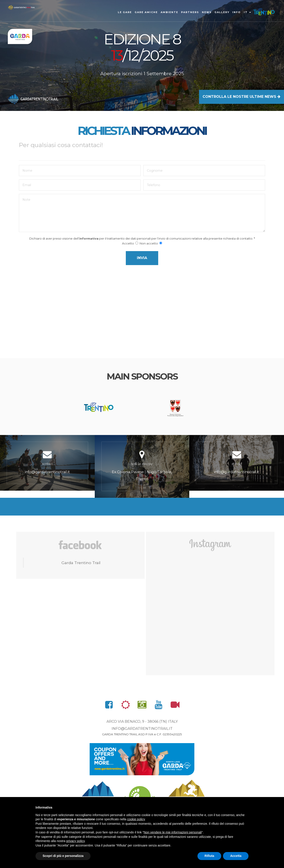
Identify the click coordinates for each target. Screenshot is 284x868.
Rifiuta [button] (209, 856)
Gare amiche (146, 12)
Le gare (125, 12)
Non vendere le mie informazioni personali (173, 832)
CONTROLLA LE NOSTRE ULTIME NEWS (242, 97)
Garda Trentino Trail (81, 591)
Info (237, 12)
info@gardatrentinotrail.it (142, 757)
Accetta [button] (236, 856)
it (247, 12)
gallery (222, 12)
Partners (190, 12)
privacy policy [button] (76, 841)
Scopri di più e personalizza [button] (63, 856)
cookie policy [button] (136, 819)
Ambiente (169, 12)
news (207, 12)
